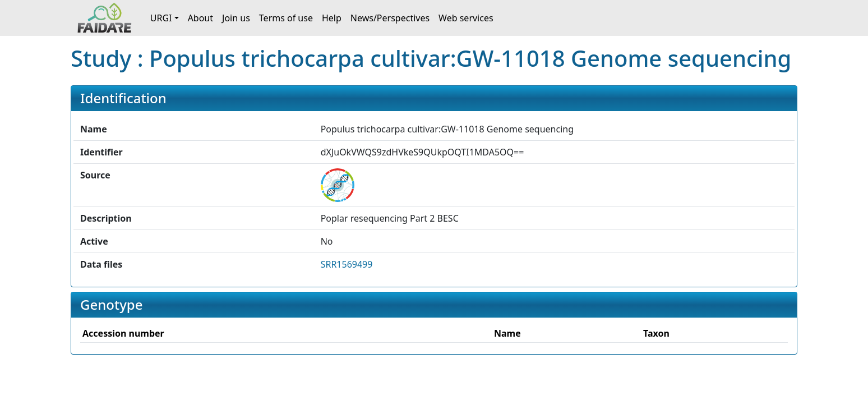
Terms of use (286, 18)
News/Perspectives (390, 18)
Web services (466, 18)
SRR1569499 (347, 264)
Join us (236, 18)
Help (332, 18)
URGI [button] (161, 18)
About (200, 18)
